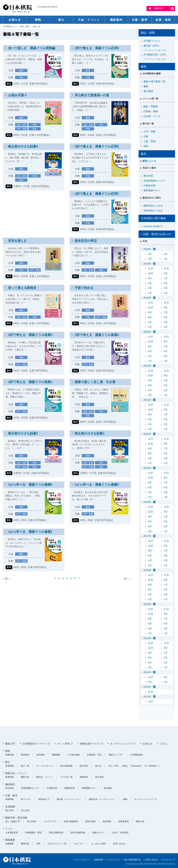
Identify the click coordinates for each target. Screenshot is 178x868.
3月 (166, 254)
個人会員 (10, 810)
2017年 (147, 536)
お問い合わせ (119, 844)
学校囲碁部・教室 (33, 833)
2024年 (147, 298)
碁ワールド (26, 799)
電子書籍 (148, 91)
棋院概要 (10, 840)
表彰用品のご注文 (153, 211)
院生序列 (84, 766)
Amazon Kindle (152, 226)
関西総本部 (70, 788)
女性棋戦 (41, 755)
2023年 (147, 332)
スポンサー (79, 844)
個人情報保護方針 (133, 860)
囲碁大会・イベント (16, 773)
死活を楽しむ (18, 241)
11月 (166, 269)
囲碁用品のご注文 (153, 206)
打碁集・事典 (151, 111)
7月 (166, 278)
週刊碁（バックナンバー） (69, 799)
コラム (164, 744)
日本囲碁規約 (137, 755)
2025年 (147, 264)
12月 (151, 269)
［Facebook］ (136, 766)
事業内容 (25, 844)
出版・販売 (25, 26)
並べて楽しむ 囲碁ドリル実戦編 (32, 48)
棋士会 (98, 766)
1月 (166, 259)
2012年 (147, 687)
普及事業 (107, 821)
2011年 (147, 697)
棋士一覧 (25, 766)
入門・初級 (149, 131)
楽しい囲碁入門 (13, 821)
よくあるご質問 (98, 844)
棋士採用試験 (66, 766)
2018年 (147, 502)
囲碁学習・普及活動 (16, 818)
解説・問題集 (151, 106)
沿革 (38, 844)
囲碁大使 (140, 821)
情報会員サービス (90, 744)
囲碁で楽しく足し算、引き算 (95, 382)
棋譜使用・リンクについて (107, 860)
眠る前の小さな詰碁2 (23, 433)
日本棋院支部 (12, 833)
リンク (9, 829)
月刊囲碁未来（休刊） (158, 57)
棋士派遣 (99, 777)
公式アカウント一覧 (57, 844)
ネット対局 (63, 744)
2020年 (147, 434)
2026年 (147, 249)
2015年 (147, 604)
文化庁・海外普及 (120, 833)
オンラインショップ (121, 744)
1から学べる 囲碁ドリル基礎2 (97, 485)
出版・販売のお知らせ (157, 234)
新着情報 (10, 755)
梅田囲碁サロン (152, 190)
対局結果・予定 (94, 755)
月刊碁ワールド (152, 41)
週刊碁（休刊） (158, 48)
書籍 (146, 86)
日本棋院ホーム (10, 26)
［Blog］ (125, 766)
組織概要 (10, 844)
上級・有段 (149, 141)
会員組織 (10, 807)
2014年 (147, 638)
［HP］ (116, 766)
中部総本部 (149, 186)
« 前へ (6, 579)
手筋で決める (84, 288)
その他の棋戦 (74, 755)
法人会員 (25, 810)
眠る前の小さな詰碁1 (90, 433)
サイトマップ (169, 860)
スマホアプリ (50, 821)
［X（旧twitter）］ (152, 766)
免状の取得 (90, 821)
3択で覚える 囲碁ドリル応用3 (97, 48)
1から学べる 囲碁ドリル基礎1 (30, 532)
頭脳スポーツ (99, 833)
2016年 (147, 570)
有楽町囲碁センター (154, 181)
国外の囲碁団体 (78, 833)
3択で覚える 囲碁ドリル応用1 (97, 194)
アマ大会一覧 (66, 777)
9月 (166, 273)
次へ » (127, 579)
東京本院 (148, 176)
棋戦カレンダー (116, 755)
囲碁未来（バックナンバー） (102, 799)
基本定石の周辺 (86, 241)
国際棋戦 (56, 755)
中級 (146, 136)
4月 (150, 254)
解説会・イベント (45, 777)
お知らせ (148, 744)
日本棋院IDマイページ (35, 744)
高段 (146, 146)
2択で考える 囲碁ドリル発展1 (30, 382)
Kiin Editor (32, 821)
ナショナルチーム (45, 766)
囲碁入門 (10, 744)
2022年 (147, 366)
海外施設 (108, 788)
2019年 (147, 468)
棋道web (42, 799)
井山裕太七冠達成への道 (92, 95)
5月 (166, 283)
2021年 (147, 400)
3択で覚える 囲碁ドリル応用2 (97, 146)
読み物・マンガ (152, 116)
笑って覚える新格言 (22, 288)
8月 (150, 278)
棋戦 (8, 751)
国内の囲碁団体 (56, 833)
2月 (150, 259)
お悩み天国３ (18, 95)
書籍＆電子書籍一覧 (154, 81)
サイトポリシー (83, 860)
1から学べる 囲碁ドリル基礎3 (30, 485)
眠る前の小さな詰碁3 (23, 146)
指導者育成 (123, 821)
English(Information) (48, 7)
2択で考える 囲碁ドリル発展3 (30, 335)
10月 (151, 273)
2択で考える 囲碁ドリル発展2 (97, 335)
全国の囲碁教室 (71, 821)
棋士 (8, 762)
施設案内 (10, 784)
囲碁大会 (25, 777)
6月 (150, 283)
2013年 (147, 672)
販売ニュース (149, 161)
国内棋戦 (25, 755)
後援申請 (84, 777)
